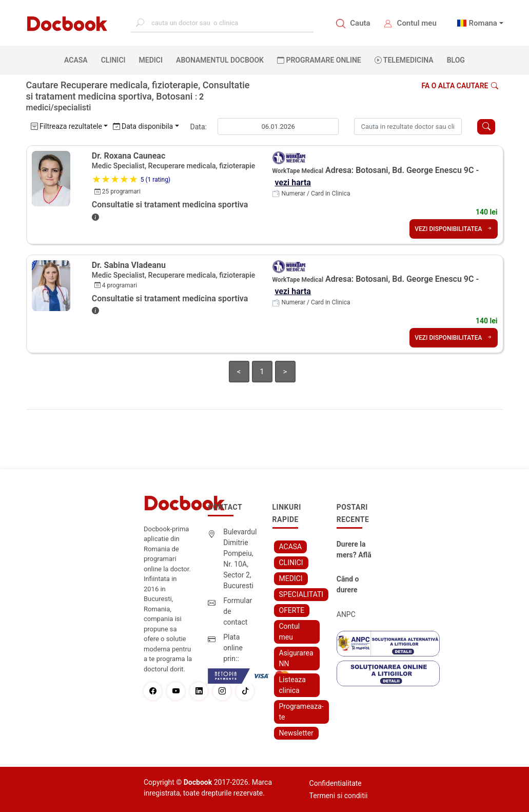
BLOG (456, 60)
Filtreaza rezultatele (66, 126)
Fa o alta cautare (459, 86)
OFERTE (292, 610)
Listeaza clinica (292, 685)
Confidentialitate (336, 783)
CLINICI (113, 60)
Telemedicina (404, 60)
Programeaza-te (301, 712)
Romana (483, 23)
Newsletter (296, 733)
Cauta (360, 23)
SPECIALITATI (301, 594)
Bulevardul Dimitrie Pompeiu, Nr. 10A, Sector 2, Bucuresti (240, 559)
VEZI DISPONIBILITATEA (453, 229)
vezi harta (293, 182)
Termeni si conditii (339, 796)
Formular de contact (238, 611)
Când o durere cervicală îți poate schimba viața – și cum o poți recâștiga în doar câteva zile (356, 585)
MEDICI (151, 60)
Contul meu (417, 23)
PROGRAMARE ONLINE (319, 60)
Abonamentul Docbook (220, 60)
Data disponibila (143, 126)
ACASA (78, 60)
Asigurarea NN (296, 658)
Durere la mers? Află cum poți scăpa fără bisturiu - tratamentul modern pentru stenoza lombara (355, 550)
